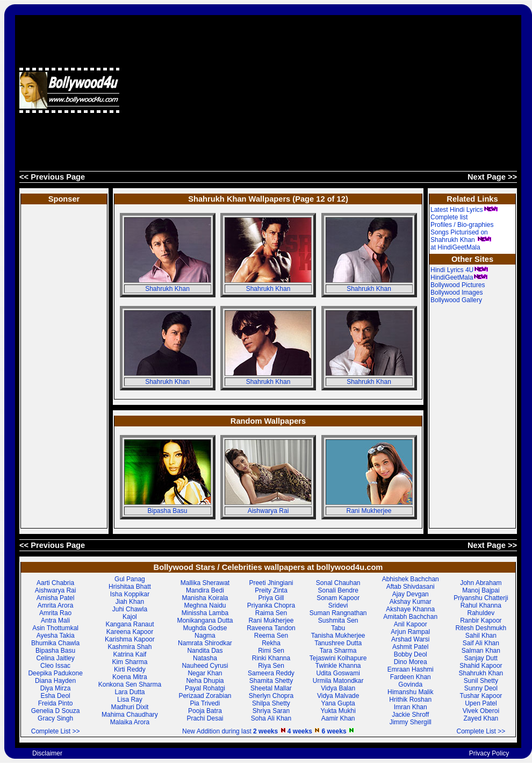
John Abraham (481, 583)
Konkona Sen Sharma (130, 684)
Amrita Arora (56, 605)
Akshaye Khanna (410, 609)
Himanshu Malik (410, 692)
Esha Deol (55, 696)
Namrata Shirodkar (205, 643)
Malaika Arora (130, 722)
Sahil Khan (481, 636)
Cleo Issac (55, 666)
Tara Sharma (338, 651)
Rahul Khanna (481, 605)
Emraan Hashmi (411, 669)
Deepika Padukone (55, 673)
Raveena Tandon (271, 628)
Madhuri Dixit (130, 707)
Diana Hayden (55, 681)
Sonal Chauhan (338, 583)
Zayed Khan (481, 718)
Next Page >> (492, 177)
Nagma (205, 636)
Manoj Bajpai (481, 590)
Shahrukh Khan (167, 289)
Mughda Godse (205, 628)
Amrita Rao (55, 613)
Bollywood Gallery (456, 300)
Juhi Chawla (130, 609)
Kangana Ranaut (130, 624)
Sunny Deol (481, 688)
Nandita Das (205, 651)
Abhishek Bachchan (411, 579)
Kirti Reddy (130, 669)
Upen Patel (481, 703)
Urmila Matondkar (338, 681)
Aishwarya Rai (268, 511)
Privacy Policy (489, 753)
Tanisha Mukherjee (338, 636)
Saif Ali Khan (481, 643)
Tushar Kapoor (481, 696)
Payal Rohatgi (205, 688)
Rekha (271, 643)
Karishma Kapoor (130, 639)
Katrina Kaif (130, 654)
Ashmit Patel (410, 647)
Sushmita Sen (338, 621)
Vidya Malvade (338, 696)
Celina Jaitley (55, 658)
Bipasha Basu (167, 511)
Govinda (410, 684)
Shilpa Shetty (271, 703)
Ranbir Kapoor (481, 621)
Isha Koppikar (130, 594)
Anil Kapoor (411, 624)
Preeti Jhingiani (271, 583)
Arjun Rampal (410, 632)
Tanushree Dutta (338, 643)
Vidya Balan (338, 688)
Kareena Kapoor (130, 632)
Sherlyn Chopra (271, 696)
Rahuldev (481, 613)
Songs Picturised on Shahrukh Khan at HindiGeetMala (461, 240)
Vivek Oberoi (481, 711)
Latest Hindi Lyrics (464, 210)
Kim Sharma (130, 662)
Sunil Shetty (481, 681)
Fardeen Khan (411, 677)
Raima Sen (271, 613)
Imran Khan (411, 707)
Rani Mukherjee (369, 511)
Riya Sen (271, 666)
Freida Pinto (56, 703)
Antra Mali (55, 621)
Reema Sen (271, 636)
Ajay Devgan (411, 594)
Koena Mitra (130, 677)
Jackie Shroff (410, 715)
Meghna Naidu (205, 605)
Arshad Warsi (411, 639)
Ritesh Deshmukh (481, 628)
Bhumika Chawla (55, 643)
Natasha (205, 658)
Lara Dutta (130, 692)
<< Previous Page (52, 177)
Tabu (338, 628)
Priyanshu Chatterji (481, 598)
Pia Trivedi (205, 703)
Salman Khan (481, 651)
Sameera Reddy (271, 673)
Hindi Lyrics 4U (459, 270)
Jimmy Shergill (411, 722)
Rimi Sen (271, 651)
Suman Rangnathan (338, 613)
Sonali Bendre (338, 590)
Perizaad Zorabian (205, 696)
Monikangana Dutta (205, 621)
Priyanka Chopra (271, 605)
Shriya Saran (271, 711)
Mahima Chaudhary (130, 715)
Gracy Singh (55, 718)
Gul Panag (130, 579)
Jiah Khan (130, 602)
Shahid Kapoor (481, 666)
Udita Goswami (338, 673)
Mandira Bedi (205, 590)
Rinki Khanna (271, 658)
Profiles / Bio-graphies (462, 225)
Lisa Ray (130, 700)
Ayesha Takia (56, 636)
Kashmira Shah (130, 647)
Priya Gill (271, 598)
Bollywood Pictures (458, 285)
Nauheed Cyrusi (205, 666)
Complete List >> (56, 731)
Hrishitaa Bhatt (130, 587)
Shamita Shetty (271, 681)
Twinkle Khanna (338, 666)
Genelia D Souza (56, 711)
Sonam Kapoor (338, 598)
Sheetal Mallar (271, 688)
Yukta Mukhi (338, 711)
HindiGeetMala (459, 277)
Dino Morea (411, 662)
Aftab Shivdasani (411, 587)
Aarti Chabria (55, 583)
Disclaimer (47, 753)
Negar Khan (205, 673)
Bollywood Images (456, 293)
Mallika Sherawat (205, 583)
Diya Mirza (56, 688)
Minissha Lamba (205, 613)
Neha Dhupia (205, 681)
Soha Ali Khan (271, 718)
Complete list (449, 217)
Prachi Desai (205, 718)
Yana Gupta (338, 703)
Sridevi (338, 605)
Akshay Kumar (411, 602)
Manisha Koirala (205, 598)
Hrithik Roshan (410, 700)
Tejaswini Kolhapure (338, 658)
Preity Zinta (271, 590)
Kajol (130, 617)
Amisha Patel (56, 598)
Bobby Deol (411, 654)
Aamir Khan (338, 718)
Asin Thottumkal (55, 628)
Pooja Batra (205, 711)
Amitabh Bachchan (410, 617)
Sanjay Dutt (481, 658)
